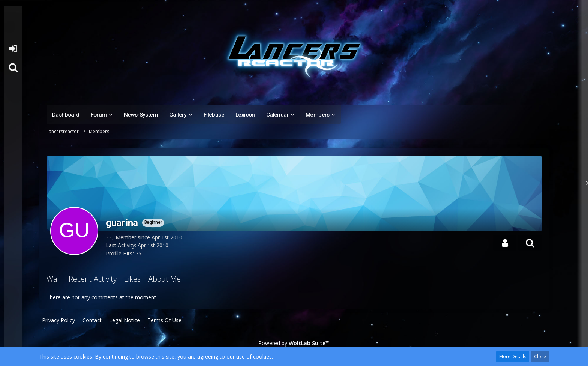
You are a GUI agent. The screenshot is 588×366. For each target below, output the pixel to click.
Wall (54, 279)
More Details (513, 356)
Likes (132, 279)
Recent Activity (93, 279)
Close (540, 356)
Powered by (294, 343)
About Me (164, 279)
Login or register (13, 49)
